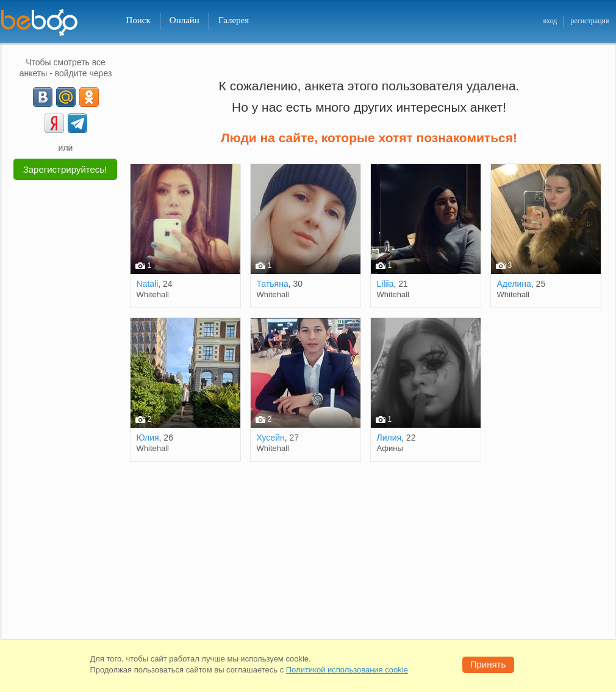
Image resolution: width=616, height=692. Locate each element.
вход (550, 21)
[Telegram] (77, 123)
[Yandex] (54, 123)
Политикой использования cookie (347, 670)
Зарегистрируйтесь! (65, 169)
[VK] (43, 97)
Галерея (234, 20)
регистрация (589, 21)
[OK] (89, 97)
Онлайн (184, 20)
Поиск (138, 20)
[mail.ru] (66, 97)
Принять (488, 664)
